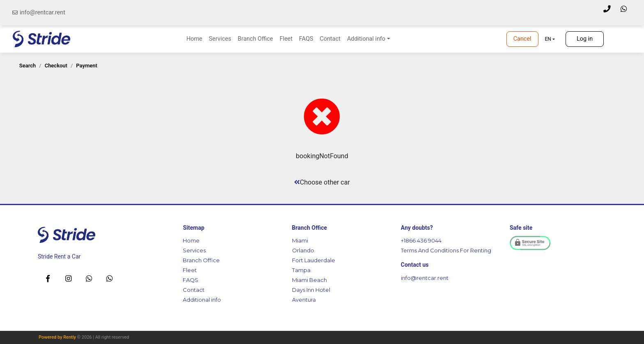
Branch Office (255, 39)
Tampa (301, 270)
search (28, 66)
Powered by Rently (57, 337)
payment (87, 66)
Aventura (304, 300)
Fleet (286, 39)
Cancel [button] (522, 39)
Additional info (202, 300)
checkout (56, 66)
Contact (330, 39)
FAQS (306, 39)
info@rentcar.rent (43, 13)
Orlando (303, 250)
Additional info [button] (366, 39)
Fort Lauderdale (314, 260)
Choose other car (322, 182)
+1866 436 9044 (421, 240)
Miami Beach (309, 280)
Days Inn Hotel (311, 290)
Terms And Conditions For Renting (446, 250)
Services (220, 39)
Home (194, 39)
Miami (300, 240)
